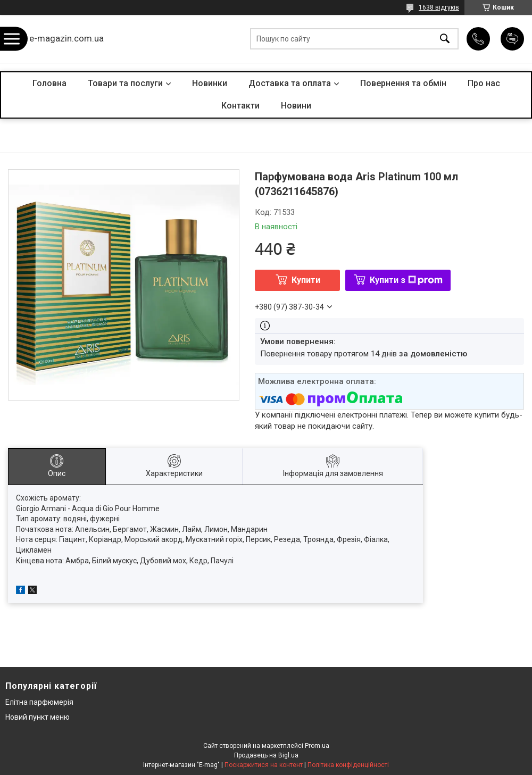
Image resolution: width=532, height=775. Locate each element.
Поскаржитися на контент (264, 765)
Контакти (240, 106)
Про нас (484, 83)
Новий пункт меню (38, 717)
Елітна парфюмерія (39, 702)
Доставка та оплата (290, 83)
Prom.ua (317, 746)
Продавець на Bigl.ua (266, 755)
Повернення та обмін (403, 83)
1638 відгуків (439, 7)
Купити (306, 280)
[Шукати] (445, 39)
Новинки (210, 83)
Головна (49, 83)
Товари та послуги (125, 83)
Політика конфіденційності (348, 765)
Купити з (406, 280)
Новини (296, 106)
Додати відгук (512, 39)
